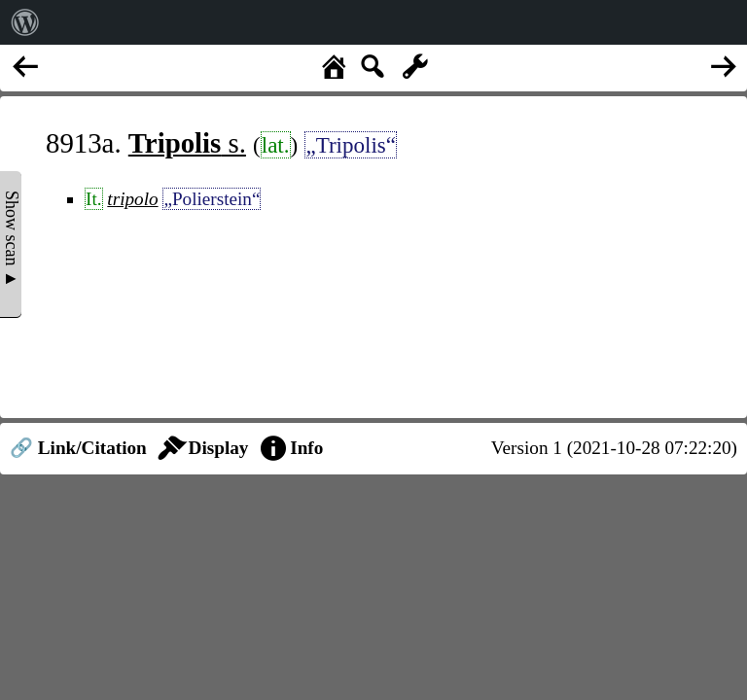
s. (187, 143)
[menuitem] (25, 22)
